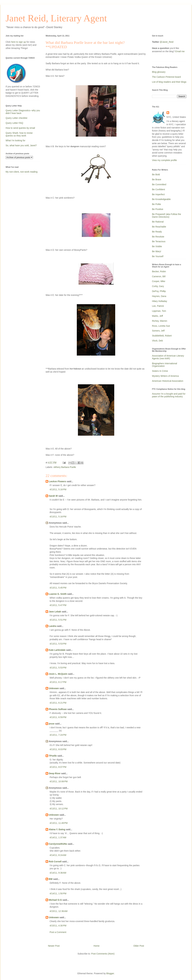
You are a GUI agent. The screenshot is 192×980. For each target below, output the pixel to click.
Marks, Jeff (157, 316)
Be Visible (157, 246)
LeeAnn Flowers (57, 481)
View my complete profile (164, 160)
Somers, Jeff (158, 331)
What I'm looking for (15, 140)
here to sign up (19, 42)
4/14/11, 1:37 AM (58, 837)
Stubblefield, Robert (162, 336)
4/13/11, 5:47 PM (58, 605)
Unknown (54, 688)
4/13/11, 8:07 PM (58, 767)
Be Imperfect (158, 194)
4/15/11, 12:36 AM (59, 911)
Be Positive (158, 209)
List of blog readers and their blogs (169, 82)
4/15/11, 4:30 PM (58, 926)
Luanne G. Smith (58, 594)
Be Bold (156, 174)
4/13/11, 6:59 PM (58, 717)
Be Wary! (157, 251)
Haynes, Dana (159, 296)
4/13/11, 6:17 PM (58, 682)
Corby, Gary (158, 286)
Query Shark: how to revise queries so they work (19, 134)
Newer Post (54, 946)
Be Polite (156, 204)
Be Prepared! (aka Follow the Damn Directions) (166, 216)
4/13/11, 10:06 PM (59, 781)
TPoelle (53, 756)
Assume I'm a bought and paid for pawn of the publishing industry (169, 395)
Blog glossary (159, 72)
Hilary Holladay (160, 301)
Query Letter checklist (16, 118)
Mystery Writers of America (165, 376)
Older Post (139, 946)
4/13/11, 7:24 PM (58, 735)
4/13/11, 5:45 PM (58, 588)
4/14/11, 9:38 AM (58, 873)
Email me (180, 51)
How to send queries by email (20, 128)
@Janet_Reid (167, 42)
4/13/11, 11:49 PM (59, 823)
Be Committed (159, 184)
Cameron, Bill (159, 276)
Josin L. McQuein (58, 674)
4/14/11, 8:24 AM (58, 855)
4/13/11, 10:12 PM (59, 809)
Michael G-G (55, 900)
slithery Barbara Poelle (65, 467)
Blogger (110, 973)
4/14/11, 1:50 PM (58, 893)
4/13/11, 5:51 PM (58, 620)
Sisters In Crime (160, 371)
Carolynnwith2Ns (58, 844)
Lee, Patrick (158, 306)
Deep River (55, 773)
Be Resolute (158, 237)
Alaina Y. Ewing (57, 829)
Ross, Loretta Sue (161, 326)
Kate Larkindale (57, 650)
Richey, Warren (160, 321)
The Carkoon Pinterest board (166, 77)
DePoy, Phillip (159, 291)
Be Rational (158, 222)
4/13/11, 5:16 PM (58, 489)
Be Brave (157, 179)
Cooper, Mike (159, 281)
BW (51, 879)
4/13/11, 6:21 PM (58, 703)
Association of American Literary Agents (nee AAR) (168, 357)
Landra (53, 626)
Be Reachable (159, 227)
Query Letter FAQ (14, 123)
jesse (52, 724)
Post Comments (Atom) (103, 954)
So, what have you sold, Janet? (21, 145)
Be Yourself (158, 256)
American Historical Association (168, 381)
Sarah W (53, 496)
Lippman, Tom (159, 311)
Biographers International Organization (164, 365)
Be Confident (158, 189)
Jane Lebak (55, 612)
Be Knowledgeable (161, 199)
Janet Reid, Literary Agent (56, 18)
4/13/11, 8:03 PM (58, 749)
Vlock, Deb (157, 341)
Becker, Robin (159, 271)
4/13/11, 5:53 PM (58, 644)
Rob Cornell (55, 862)
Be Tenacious (159, 241)
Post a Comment (58, 932)
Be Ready (157, 232)
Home (96, 946)
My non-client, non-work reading (22, 172)
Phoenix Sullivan (58, 709)
